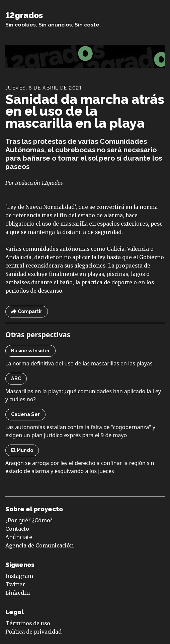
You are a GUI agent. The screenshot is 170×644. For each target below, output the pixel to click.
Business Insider (30, 351)
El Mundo (22, 450)
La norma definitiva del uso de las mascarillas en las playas (79, 363)
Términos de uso (28, 623)
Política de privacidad (33, 632)
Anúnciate (19, 537)
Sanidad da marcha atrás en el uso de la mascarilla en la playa (85, 111)
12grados (24, 15)
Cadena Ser (25, 414)
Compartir (27, 312)
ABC (16, 378)
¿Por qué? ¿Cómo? (29, 520)
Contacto (17, 529)
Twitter (15, 584)
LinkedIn (18, 593)
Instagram (19, 576)
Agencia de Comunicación (39, 546)
